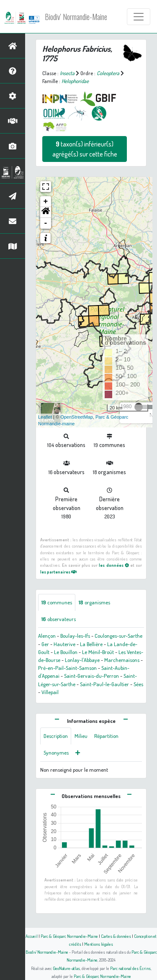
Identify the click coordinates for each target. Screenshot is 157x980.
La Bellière (91, 644)
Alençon (47, 636)
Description (56, 736)
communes (57, 602)
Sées (138, 684)
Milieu (81, 736)
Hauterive (64, 644)
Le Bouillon (66, 652)
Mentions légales (99, 944)
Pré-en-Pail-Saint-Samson (67, 668)
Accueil (32, 936)
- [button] (46, 223)
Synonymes (56, 753)
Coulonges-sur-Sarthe (118, 636)
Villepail (50, 692)
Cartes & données (116, 936)
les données (114, 565)
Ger (45, 644)
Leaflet (45, 417)
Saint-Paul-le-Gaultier (104, 684)
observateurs (59, 619)
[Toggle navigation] (139, 17)
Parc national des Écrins (130, 968)
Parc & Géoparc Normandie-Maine (69, 936)
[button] (46, 212)
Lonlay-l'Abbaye (82, 660)
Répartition (106, 736)
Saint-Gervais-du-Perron (91, 676)
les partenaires (58, 572)
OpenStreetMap (77, 417)
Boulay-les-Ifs (75, 636)
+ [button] (46, 202)
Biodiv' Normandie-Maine (76, 17)
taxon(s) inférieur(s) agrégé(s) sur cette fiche (85, 149)
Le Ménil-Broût (98, 652)
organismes (94, 602)
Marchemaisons (122, 660)
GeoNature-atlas (66, 968)
